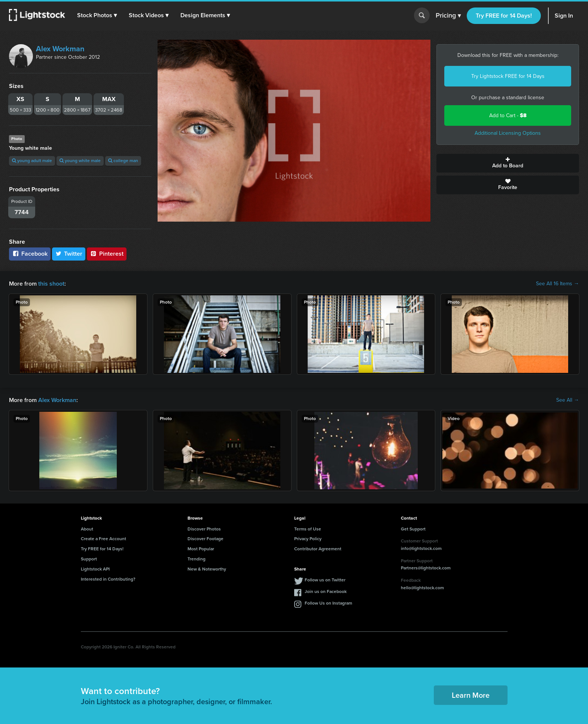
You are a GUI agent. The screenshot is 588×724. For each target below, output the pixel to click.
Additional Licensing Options (508, 133)
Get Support (413, 529)
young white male (80, 161)
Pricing (448, 16)
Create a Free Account (103, 539)
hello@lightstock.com (422, 588)
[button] (97, 15)
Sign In (564, 16)
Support (89, 559)
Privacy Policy (308, 539)
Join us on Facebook (326, 591)
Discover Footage (205, 539)
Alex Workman (60, 49)
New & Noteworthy (207, 569)
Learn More (471, 695)
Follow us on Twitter (325, 580)
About (87, 529)
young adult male (32, 161)
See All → (568, 400)
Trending (196, 559)
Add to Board (508, 163)
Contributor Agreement (318, 549)
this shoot (51, 284)
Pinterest (107, 254)
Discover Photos (204, 529)
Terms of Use (308, 529)
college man (123, 161)
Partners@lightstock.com (426, 568)
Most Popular (201, 549)
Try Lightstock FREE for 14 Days (508, 76)
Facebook (30, 254)
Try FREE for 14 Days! (504, 16)
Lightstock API (95, 569)
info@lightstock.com (421, 548)
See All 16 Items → (557, 284)
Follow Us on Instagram (328, 603)
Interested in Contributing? (108, 579)
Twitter (69, 254)
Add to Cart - (508, 115)
